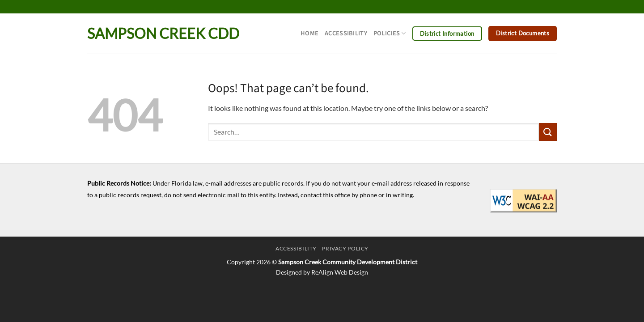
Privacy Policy (345, 248)
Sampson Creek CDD (163, 34)
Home (309, 33)
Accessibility (346, 33)
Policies (390, 33)
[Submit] (548, 132)
